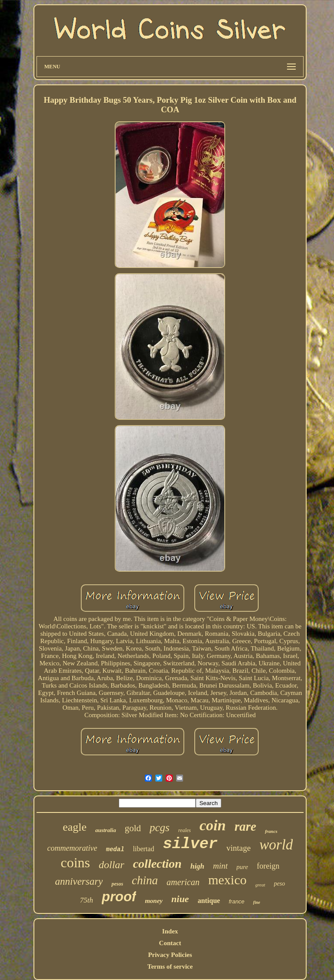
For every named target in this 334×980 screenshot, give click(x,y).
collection (157, 864)
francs (271, 831)
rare (245, 826)
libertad (144, 849)
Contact (170, 943)
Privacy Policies (170, 955)
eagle (75, 827)
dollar (112, 865)
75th (87, 900)
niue (180, 899)
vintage (238, 848)
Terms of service (170, 967)
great (260, 885)
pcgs (160, 827)
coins (75, 863)
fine (257, 902)
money (154, 901)
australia (106, 830)
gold (133, 828)
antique (209, 901)
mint (220, 866)
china (145, 880)
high (197, 866)
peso (280, 884)
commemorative (72, 848)
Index (170, 931)
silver (190, 844)
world (276, 845)
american (183, 882)
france (237, 901)
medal (115, 849)
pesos (117, 884)
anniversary (79, 881)
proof (119, 897)
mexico (227, 880)
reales (185, 830)
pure (242, 867)
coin (213, 825)
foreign (268, 866)
